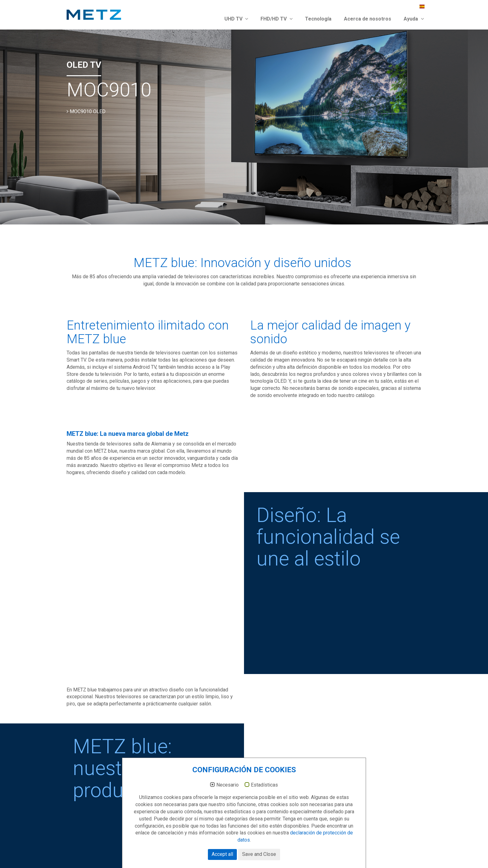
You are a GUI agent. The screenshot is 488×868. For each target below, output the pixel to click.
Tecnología (318, 19)
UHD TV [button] (236, 19)
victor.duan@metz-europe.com (114, 807)
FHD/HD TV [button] (277, 19)
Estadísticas (264, 785)
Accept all (222, 854)
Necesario (228, 785)
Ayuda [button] (414, 19)
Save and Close (259, 854)
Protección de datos (398, 852)
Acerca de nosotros (368, 19)
